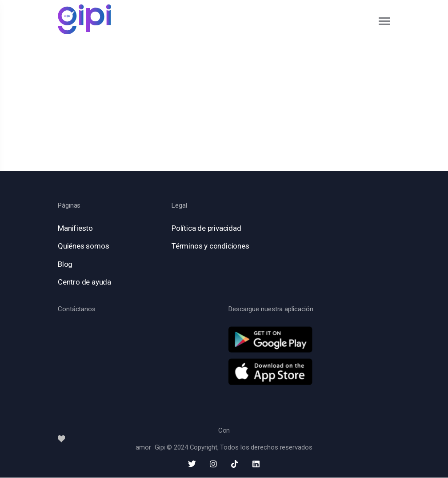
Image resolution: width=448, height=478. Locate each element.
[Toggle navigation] (385, 21)
